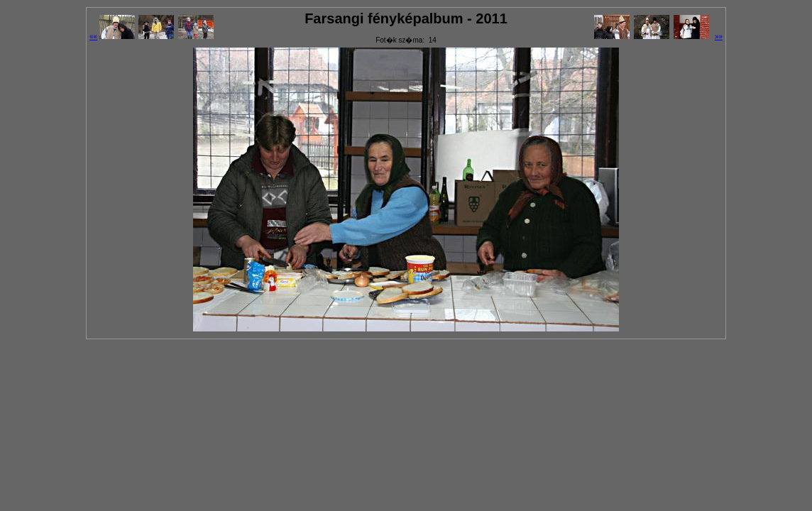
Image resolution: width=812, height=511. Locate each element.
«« (93, 37)
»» (719, 37)
